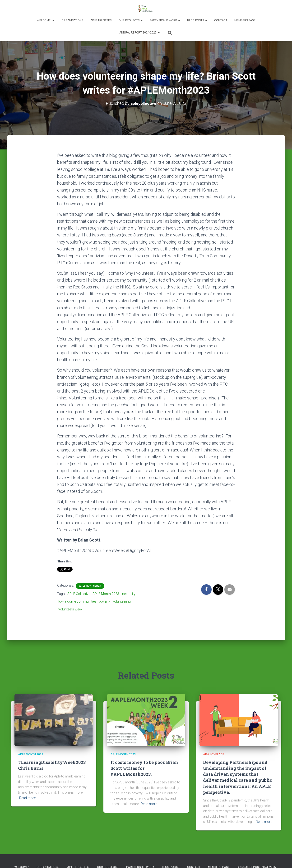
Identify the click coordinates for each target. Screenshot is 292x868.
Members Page (245, 20)
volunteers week (70, 609)
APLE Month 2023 (90, 586)
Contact (221, 20)
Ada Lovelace (214, 754)
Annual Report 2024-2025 (139, 33)
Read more (27, 798)
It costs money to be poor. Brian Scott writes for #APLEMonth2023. (144, 768)
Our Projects (131, 20)
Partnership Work (165, 20)
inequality (128, 594)
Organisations (72, 20)
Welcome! (46, 20)
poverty (104, 601)
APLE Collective (79, 594)
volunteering (122, 601)
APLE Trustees (101, 20)
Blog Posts (197, 20)
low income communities (77, 601)
